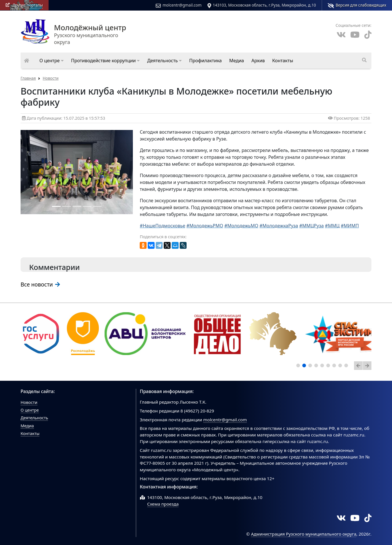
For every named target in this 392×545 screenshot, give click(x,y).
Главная (28, 78)
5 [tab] (323, 366)
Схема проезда (163, 504)
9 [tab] (347, 366)
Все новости (40, 284)
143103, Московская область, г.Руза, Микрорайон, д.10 (262, 5)
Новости (50, 78)
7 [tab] (335, 366)
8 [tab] (341, 366)
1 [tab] (299, 366)
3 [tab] (311, 366)
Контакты (30, 433)
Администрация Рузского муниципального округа (304, 534)
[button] (52, 61)
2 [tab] (305, 366)
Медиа (27, 426)
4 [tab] (317, 366)
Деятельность (34, 418)
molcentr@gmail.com (179, 5)
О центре (30, 410)
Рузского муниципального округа (82, 35)
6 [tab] (329, 366)
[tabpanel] (41, 334)
